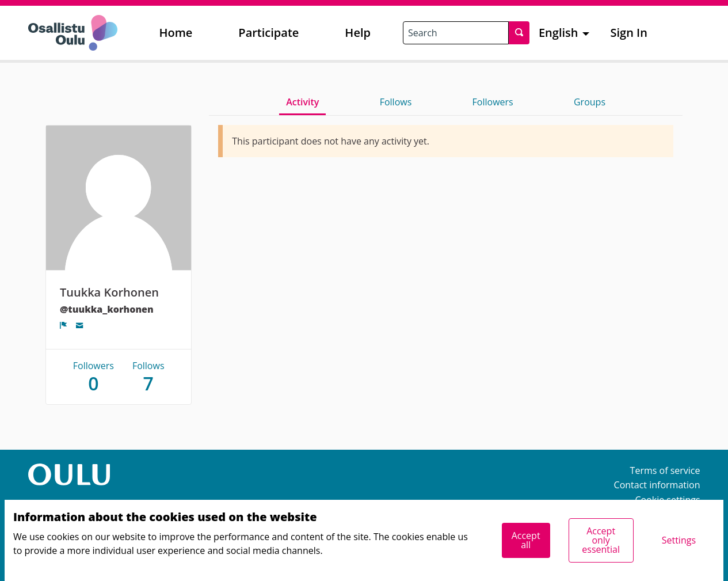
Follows (396, 102)
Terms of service (665, 470)
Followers (493, 102)
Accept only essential (601, 540)
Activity (302, 102)
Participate (268, 33)
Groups (590, 102)
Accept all (526, 540)
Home (176, 33)
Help (358, 33)
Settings (679, 540)
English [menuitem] (559, 33)
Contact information (657, 485)
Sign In (629, 33)
